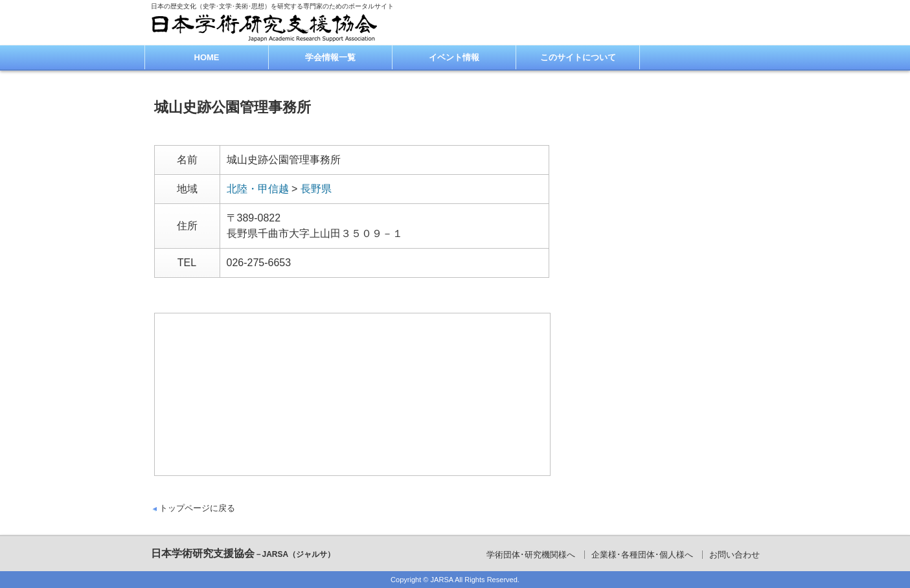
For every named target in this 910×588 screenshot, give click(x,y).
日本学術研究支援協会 (243, 553)
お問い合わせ (734, 555)
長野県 (316, 189)
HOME (207, 57)
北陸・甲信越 (258, 189)
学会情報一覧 (330, 57)
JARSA (442, 580)
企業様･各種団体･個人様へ (642, 555)
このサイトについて (578, 57)
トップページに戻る (197, 508)
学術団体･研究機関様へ (531, 555)
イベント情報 (454, 57)
